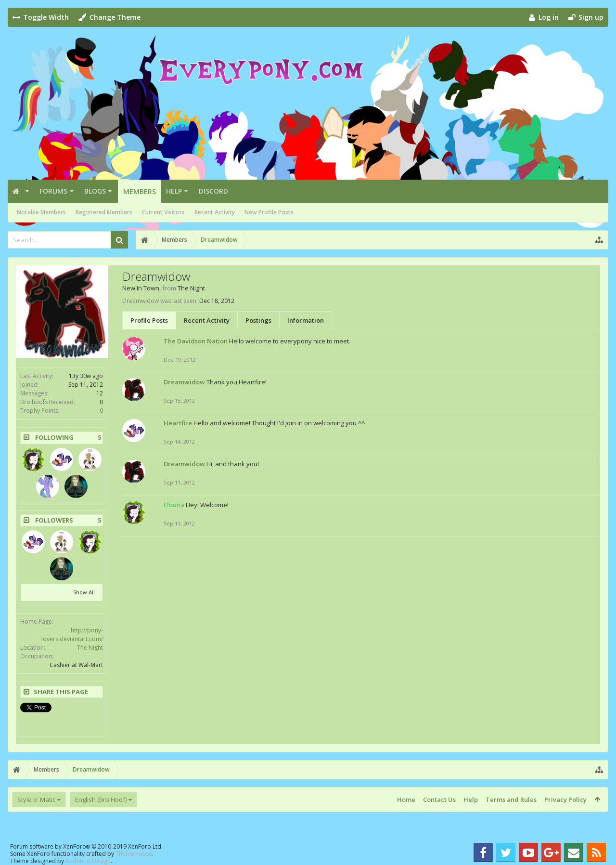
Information (306, 320)
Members (140, 191)
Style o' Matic (36, 799)
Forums (53, 191)
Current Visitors (163, 212)
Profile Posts (149, 320)
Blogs (95, 191)
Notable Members (41, 212)
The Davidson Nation (196, 341)
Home (406, 799)
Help (174, 191)
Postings (258, 320)
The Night (90, 648)
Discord (213, 191)
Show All (84, 592)
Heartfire (178, 423)
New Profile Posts (269, 212)
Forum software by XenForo (86, 846)
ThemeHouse (134, 854)
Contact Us (439, 799)
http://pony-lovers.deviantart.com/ (72, 635)
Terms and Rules (511, 799)
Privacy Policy (565, 799)
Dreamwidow (184, 382)
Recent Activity (215, 212)
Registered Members (104, 212)
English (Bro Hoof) (101, 799)
